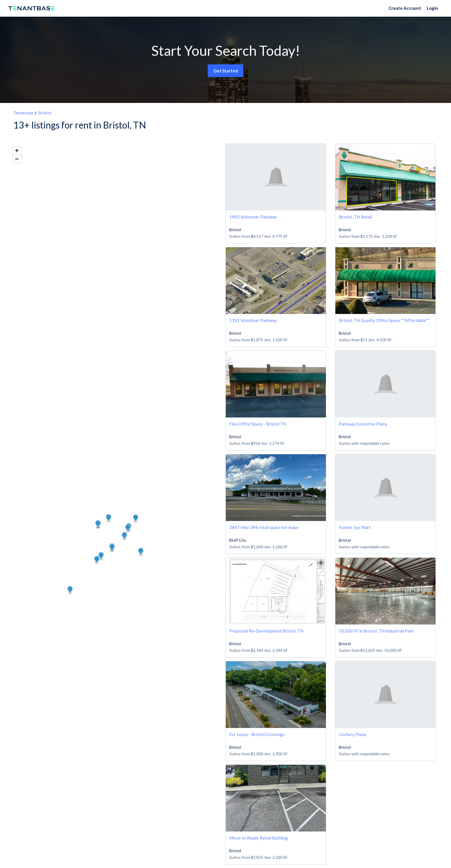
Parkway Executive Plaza (363, 424)
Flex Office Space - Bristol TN (258, 424)
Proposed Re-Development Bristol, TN (266, 631)
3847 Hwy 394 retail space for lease (264, 527)
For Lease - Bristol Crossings (257, 734)
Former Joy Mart (355, 527)
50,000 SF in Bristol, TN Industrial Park (376, 631)
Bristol (45, 113)
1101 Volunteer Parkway (253, 320)
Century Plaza (352, 734)
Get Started (226, 71)
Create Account (405, 8)
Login (432, 8)
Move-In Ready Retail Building (259, 838)
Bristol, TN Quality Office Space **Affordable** (384, 320)
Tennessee (23, 113)
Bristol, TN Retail (356, 217)
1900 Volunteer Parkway (253, 217)
